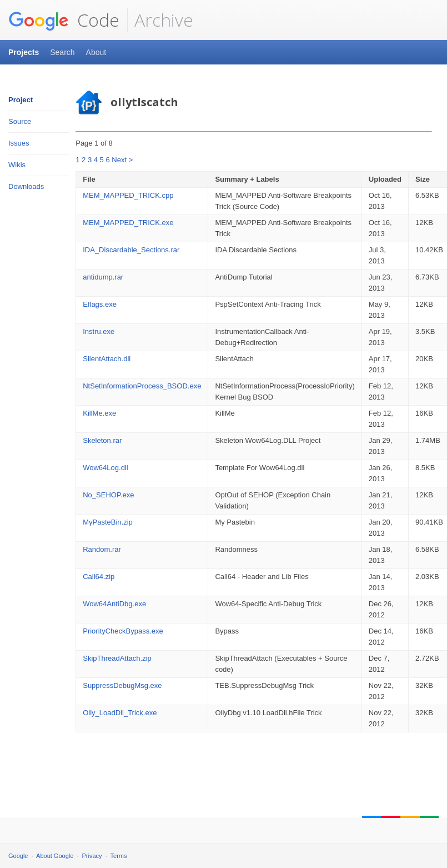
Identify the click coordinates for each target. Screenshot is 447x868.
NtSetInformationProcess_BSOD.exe (142, 386)
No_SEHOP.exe (108, 495)
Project (21, 100)
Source (20, 121)
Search (62, 52)
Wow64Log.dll (105, 468)
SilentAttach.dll (107, 359)
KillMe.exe (99, 413)
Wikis (17, 165)
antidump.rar (103, 277)
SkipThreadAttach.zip (117, 658)
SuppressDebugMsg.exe (122, 685)
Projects (24, 52)
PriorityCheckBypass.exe (123, 631)
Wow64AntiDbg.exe (114, 604)
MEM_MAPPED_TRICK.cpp (128, 195)
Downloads (26, 186)
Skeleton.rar (102, 440)
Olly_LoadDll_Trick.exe (120, 713)
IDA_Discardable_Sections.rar (131, 250)
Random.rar (102, 549)
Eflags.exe (100, 304)
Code (64, 20)
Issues (19, 143)
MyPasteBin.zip (108, 522)
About (96, 52)
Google (18, 856)
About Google (55, 856)
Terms (119, 856)
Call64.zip (99, 577)
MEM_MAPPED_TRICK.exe (128, 223)
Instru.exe (99, 331)
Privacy (92, 856)
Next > (122, 160)
